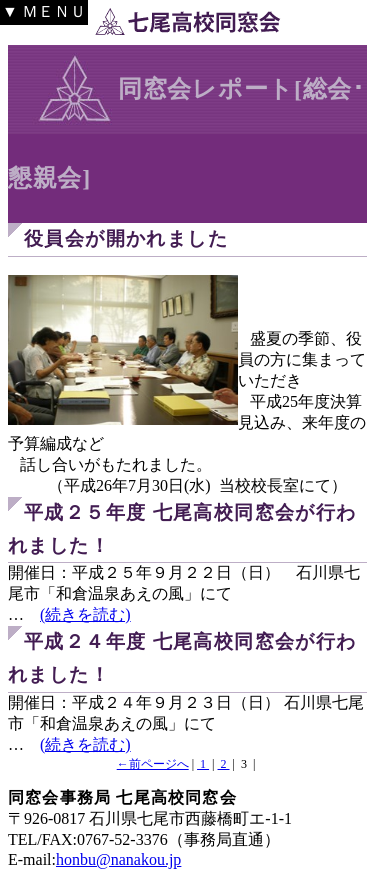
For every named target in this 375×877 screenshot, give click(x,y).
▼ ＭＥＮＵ (44, 11)
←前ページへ (153, 764)
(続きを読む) (85, 614)
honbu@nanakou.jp (118, 859)
